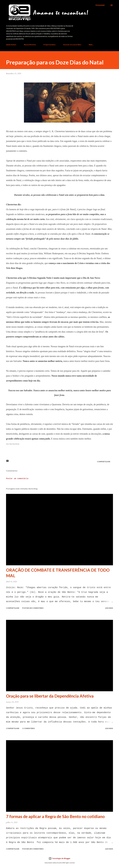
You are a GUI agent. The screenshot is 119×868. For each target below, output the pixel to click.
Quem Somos (11, 45)
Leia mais (109, 608)
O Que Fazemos (49, 45)
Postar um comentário (17, 479)
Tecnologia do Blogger (59, 858)
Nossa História (30, 45)
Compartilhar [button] (104, 462)
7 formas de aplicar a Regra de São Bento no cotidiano (55, 816)
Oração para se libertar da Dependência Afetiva (50, 696)
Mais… (91, 45)
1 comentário (29, 728)
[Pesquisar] (100, 5)
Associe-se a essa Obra (72, 45)
